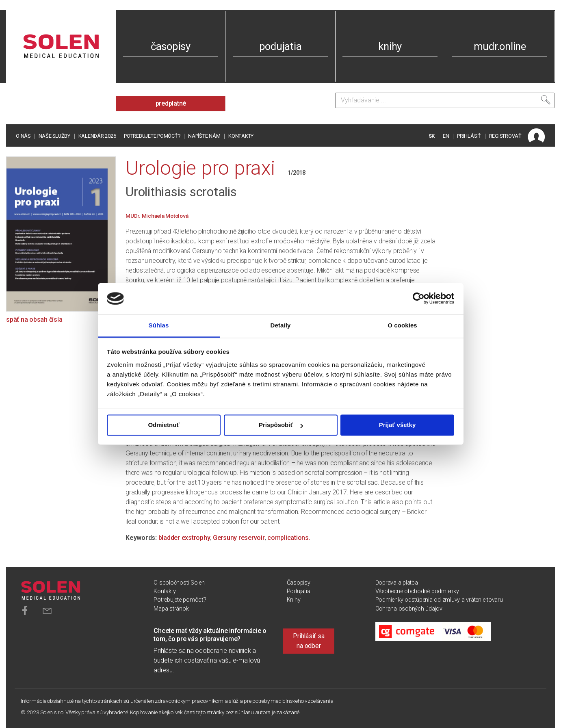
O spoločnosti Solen (179, 583)
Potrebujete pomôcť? (152, 136)
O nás (23, 136)
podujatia (280, 46)
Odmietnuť (164, 425)
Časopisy (299, 583)
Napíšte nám (204, 136)
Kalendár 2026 (97, 136)
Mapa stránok (171, 609)
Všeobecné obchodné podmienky (417, 591)
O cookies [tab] (402, 325)
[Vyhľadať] (546, 100)
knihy (390, 46)
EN (446, 136)
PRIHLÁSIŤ (469, 136)
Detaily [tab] (281, 325)
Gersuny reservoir (239, 538)
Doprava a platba (397, 583)
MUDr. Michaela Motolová (157, 216)
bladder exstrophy (184, 538)
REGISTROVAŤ (505, 136)
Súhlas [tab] (159, 325)
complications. (289, 538)
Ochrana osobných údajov (409, 609)
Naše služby (54, 136)
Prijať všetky (397, 425)
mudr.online (500, 46)
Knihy (294, 600)
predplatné (171, 103)
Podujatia (299, 591)
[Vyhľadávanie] (445, 100)
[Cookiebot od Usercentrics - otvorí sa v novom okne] (419, 299)
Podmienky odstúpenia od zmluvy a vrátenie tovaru (439, 600)
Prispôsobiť (281, 425)
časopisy (171, 46)
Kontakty (241, 136)
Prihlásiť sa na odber (309, 641)
